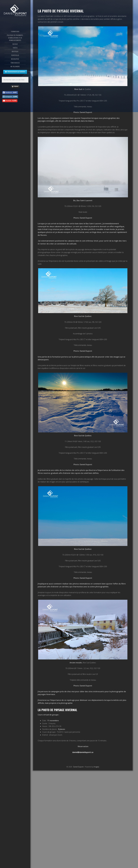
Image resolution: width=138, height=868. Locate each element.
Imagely (96, 767)
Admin (15, 87)
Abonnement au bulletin (15, 72)
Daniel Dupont (15, 11)
